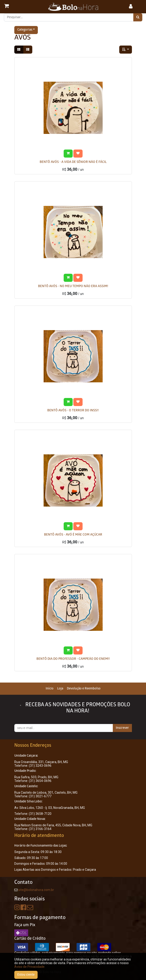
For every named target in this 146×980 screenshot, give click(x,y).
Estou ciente (26, 975)
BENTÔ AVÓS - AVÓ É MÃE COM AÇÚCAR (73, 535)
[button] (126, 50)
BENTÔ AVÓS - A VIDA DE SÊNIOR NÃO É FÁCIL (73, 162)
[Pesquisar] (138, 17)
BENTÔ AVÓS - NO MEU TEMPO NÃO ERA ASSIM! (73, 287)
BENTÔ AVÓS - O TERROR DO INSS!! (73, 411)
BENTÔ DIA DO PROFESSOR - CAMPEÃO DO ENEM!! (73, 659)
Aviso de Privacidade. (30, 967)
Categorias (25, 30)
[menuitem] (50, 689)
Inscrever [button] (122, 728)
